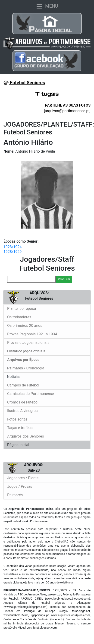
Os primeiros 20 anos (25, 326)
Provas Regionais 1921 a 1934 (32, 334)
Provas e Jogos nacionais (28, 343)
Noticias (13, 377)
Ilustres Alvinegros (22, 411)
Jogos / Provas (20, 486)
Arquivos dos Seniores (26, 436)
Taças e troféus (20, 428)
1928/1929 (13, 252)
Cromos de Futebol (23, 402)
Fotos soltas (17, 419)
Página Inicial (18, 445)
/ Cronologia (26, 368)
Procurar (64, 279)
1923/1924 (13, 247)
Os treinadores (19, 317)
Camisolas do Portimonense (30, 394)
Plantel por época (22, 309)
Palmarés (15, 495)
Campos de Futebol (23, 385)
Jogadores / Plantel (23, 478)
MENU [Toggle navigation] (47, 6)
